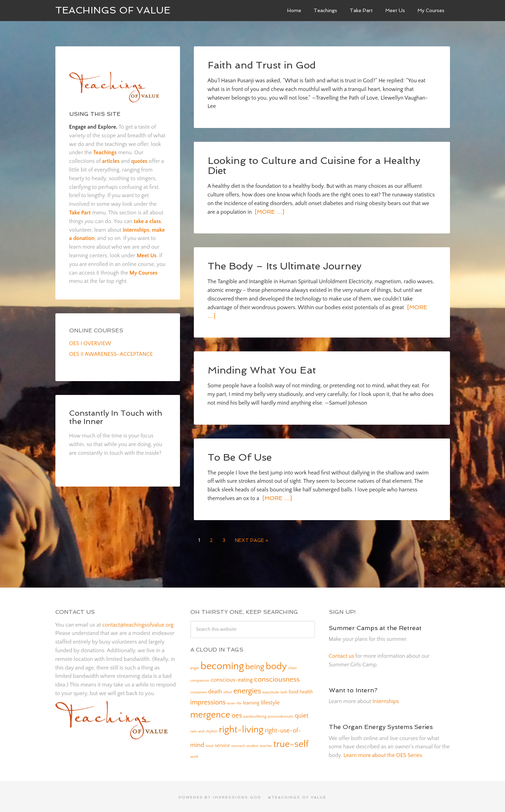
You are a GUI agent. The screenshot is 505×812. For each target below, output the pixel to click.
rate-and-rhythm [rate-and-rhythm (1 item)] (204, 729)
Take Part (80, 213)
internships (136, 230)
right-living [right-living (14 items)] (241, 728)
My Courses (143, 273)
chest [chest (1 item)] (292, 666)
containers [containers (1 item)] (199, 690)
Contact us (341, 654)
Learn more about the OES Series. (383, 753)
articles (111, 161)
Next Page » (252, 538)
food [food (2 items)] (294, 690)
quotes (139, 161)
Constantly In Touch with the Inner (116, 417)
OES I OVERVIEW (90, 343)
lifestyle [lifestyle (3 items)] (270, 701)
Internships (386, 699)
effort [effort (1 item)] (228, 690)
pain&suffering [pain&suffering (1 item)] (255, 714)
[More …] (269, 211)
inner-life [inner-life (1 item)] (234, 701)
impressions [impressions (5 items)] (208, 700)
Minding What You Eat (261, 368)
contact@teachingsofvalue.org (138, 623)
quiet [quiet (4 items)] (302, 714)
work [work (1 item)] (195, 755)
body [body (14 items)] (276, 664)
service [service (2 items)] (222, 744)
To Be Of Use (239, 455)
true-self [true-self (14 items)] (291, 742)
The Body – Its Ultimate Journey (284, 265)
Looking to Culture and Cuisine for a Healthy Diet (313, 165)
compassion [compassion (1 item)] (200, 679)
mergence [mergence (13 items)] (210, 713)
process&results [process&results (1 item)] (281, 714)
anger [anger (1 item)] (195, 666)
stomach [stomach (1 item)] (238, 744)
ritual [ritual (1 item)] (210, 744)
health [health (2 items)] (306, 690)
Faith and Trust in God (262, 65)
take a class (147, 221)
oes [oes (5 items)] (237, 713)
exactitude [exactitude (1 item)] (271, 690)
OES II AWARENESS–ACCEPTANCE (111, 354)
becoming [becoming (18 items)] (222, 664)
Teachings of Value (113, 10)
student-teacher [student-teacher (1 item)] (259, 744)
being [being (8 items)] (255, 665)
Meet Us (147, 256)
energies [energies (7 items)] (247, 689)
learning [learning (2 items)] (251, 701)
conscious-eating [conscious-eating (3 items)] (232, 678)
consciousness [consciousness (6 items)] (277, 677)
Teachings (105, 153)
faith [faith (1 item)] (284, 690)
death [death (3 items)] (215, 690)
